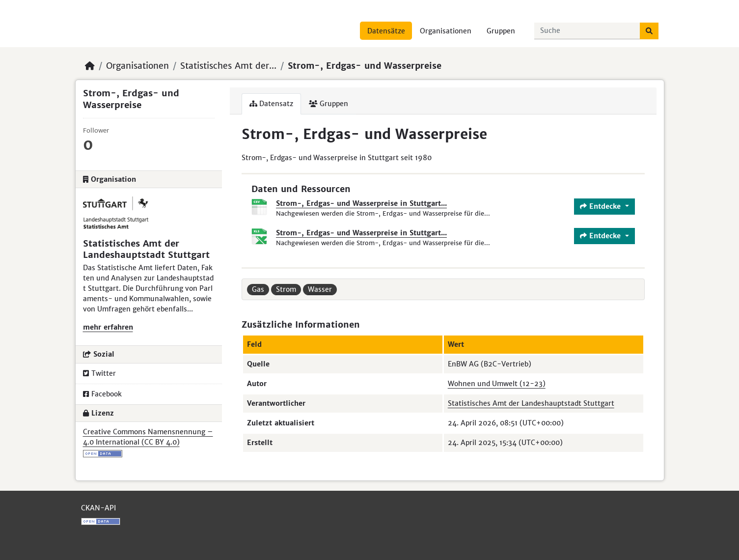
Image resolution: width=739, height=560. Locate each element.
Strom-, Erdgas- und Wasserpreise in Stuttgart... (361, 203)
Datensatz (271, 104)
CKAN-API (98, 508)
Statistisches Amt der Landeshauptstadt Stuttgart (531, 403)
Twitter (99, 373)
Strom (286, 289)
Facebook (102, 394)
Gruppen (501, 31)
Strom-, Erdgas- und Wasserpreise (365, 66)
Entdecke (602, 206)
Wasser (320, 289)
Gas (258, 289)
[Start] (90, 66)
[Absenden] (649, 31)
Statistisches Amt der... (228, 66)
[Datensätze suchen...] (587, 31)
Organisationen (446, 31)
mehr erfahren (108, 327)
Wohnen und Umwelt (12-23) (497, 384)
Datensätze (386, 31)
